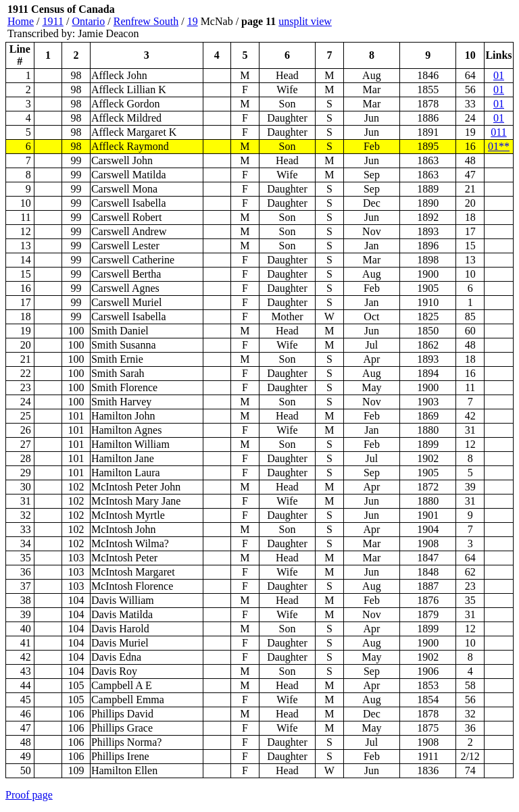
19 (193, 21)
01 (499, 75)
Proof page (29, 795)
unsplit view (305, 21)
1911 (53, 21)
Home (21, 21)
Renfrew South (146, 21)
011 (498, 132)
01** (499, 146)
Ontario (88, 21)
